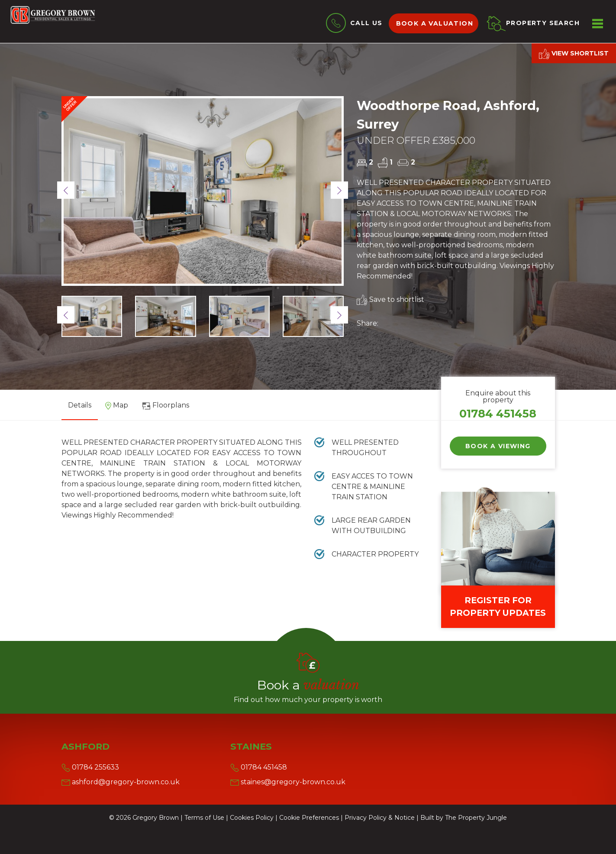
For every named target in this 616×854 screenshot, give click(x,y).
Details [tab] (80, 405)
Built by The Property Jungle (464, 818)
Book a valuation (435, 23)
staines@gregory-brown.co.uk (288, 782)
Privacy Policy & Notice (380, 818)
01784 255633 (90, 767)
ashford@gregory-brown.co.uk (121, 782)
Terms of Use (204, 818)
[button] (66, 190)
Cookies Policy (252, 818)
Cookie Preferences (309, 818)
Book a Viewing (498, 446)
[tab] (117, 408)
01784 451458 (498, 413)
